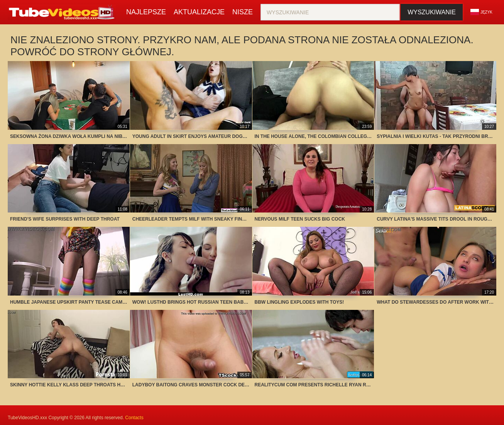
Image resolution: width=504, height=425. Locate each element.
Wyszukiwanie (432, 12)
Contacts (134, 418)
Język (481, 12)
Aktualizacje (199, 12)
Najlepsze (146, 12)
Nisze (243, 12)
